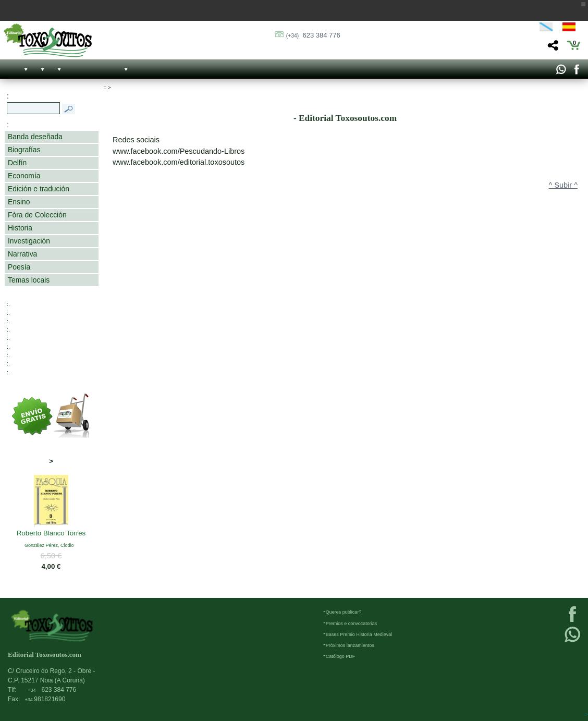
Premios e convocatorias (352, 624)
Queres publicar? (344, 612)
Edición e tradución (39, 189)
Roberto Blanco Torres (51, 534)
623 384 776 (313, 35)
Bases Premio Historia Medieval (359, 634)
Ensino (19, 202)
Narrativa (22, 254)
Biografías (24, 150)
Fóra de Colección (37, 215)
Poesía (19, 267)
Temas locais (29, 280)
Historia (20, 228)
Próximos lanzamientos (350, 645)
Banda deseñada (35, 137)
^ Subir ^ (563, 185)
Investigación (29, 241)
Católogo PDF (341, 656)
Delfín (17, 163)
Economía (24, 176)
